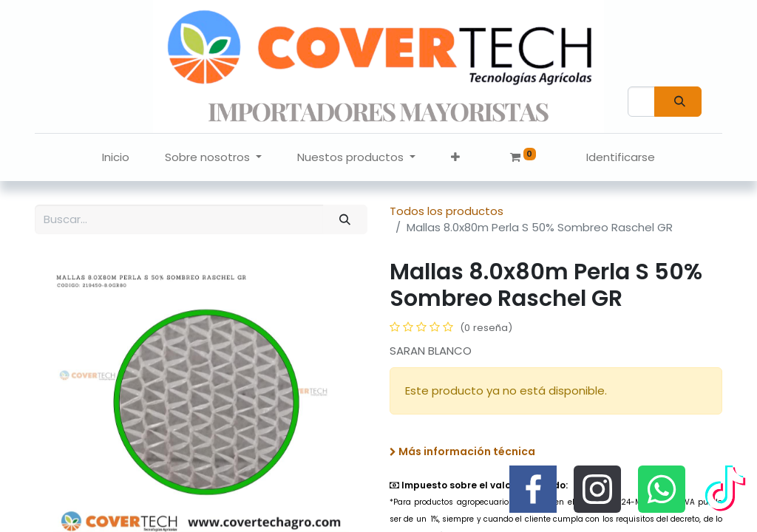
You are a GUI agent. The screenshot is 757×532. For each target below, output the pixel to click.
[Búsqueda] (678, 102)
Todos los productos (447, 211)
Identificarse (621, 157)
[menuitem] (116, 158)
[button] (455, 158)
